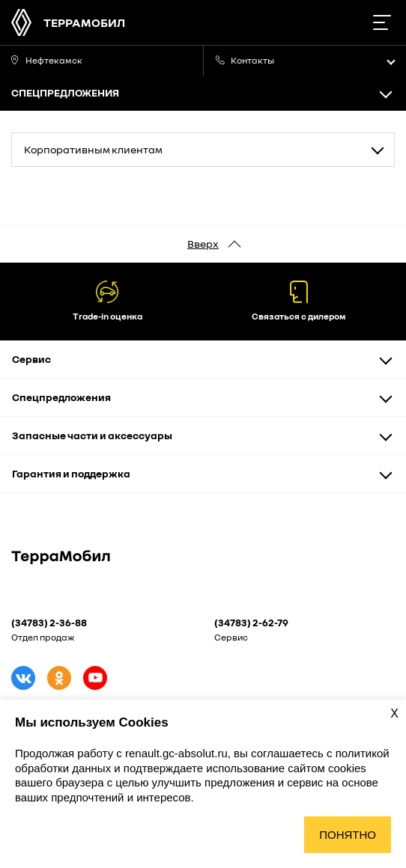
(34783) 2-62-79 (251, 623)
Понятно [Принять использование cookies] (348, 835)
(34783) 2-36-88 (49, 623)
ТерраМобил (84, 22)
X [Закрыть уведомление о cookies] (394, 713)
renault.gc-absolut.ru (176, 753)
